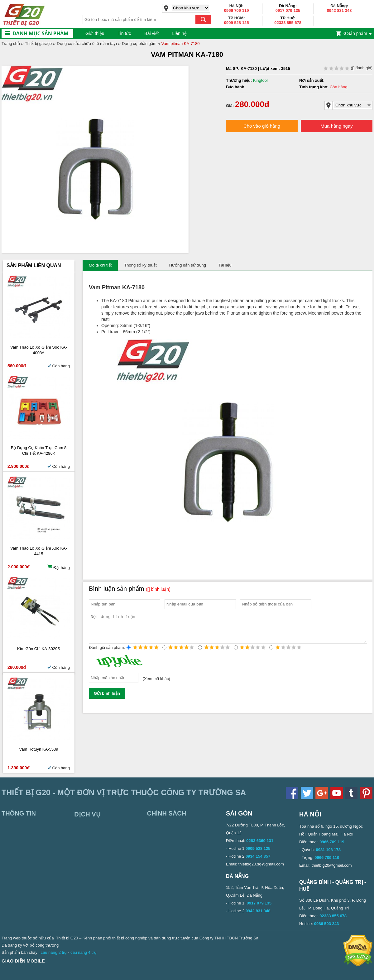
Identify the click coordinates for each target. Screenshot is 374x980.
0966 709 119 (237, 10)
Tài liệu (225, 265)
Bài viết (151, 33)
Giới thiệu (95, 33)
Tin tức (125, 33)
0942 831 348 (339, 10)
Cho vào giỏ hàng (262, 126)
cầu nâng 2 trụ (54, 952)
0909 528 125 (237, 23)
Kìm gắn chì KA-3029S (39, 649)
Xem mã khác (156, 684)
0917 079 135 (288, 10)
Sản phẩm (355, 33)
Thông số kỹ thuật (140, 265)
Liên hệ (179, 33)
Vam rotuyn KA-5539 (39, 749)
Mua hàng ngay (336, 126)
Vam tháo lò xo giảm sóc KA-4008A (39, 350)
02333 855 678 (288, 23)
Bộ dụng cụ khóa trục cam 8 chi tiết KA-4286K (39, 451)
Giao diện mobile (23, 961)
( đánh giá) (348, 68)
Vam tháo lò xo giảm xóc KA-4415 (39, 551)
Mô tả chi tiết (100, 265)
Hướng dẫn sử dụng (188, 265)
